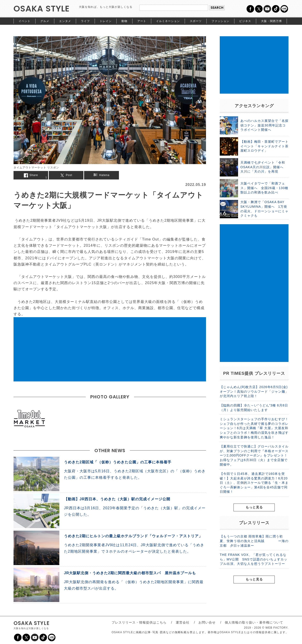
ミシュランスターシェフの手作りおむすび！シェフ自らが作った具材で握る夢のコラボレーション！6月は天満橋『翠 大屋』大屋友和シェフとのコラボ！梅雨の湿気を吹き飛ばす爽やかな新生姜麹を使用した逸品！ (254, 428)
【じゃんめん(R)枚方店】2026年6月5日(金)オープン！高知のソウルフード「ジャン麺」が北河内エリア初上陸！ (254, 391)
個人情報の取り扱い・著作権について (254, 622)
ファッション (220, 21)
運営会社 (183, 622)
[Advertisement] (110, 349)
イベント (25, 21)
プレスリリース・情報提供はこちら (139, 622)
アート (142, 21)
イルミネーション (168, 21)
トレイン (106, 21)
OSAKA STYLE (42, 9)
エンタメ (65, 21)
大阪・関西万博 (271, 21)
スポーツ (196, 21)
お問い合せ (207, 622)
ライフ (85, 21)
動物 (124, 21)
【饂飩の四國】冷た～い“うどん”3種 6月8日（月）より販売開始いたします (254, 408)
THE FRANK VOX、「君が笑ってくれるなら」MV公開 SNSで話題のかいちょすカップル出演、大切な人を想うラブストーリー (254, 559)
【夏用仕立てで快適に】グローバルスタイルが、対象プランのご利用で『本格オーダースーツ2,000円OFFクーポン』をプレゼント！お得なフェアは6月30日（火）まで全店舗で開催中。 (254, 455)
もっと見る (254, 507)
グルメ (45, 21)
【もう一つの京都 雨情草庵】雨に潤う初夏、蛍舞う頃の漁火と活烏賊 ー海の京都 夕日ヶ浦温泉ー (254, 541)
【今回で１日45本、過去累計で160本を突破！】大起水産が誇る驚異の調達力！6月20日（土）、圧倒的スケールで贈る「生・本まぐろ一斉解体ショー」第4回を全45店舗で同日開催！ (254, 483)
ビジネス (245, 21)
